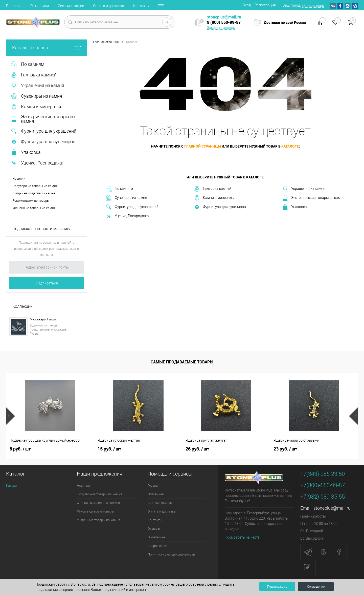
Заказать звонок (221, 28)
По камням (119, 189)
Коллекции (22, 306)
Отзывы (154, 529)
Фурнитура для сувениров (220, 207)
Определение (313, 6)
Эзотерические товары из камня (313, 198)
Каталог (12, 486)
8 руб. (20, 449)
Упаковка (294, 207)
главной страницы (203, 146)
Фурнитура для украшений (132, 207)
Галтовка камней (213, 189)
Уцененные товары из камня (34, 208)
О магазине (156, 537)
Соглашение (316, 587)
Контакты (141, 6)
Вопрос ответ (158, 546)
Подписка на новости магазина (42, 229)
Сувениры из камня (126, 198)
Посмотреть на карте (242, 537)
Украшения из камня (304, 189)
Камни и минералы (214, 198)
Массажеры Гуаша (43, 319)
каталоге (290, 146)
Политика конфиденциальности (171, 554)
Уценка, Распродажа (127, 216)
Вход (247, 5)
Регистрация (265, 5)
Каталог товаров (47, 48)
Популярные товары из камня (35, 186)
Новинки (19, 179)
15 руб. (109, 449)
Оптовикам (40, 6)
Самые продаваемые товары (182, 362)
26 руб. (197, 449)
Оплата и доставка (109, 6)
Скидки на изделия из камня (34, 193)
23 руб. (285, 449)
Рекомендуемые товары (31, 201)
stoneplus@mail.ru (332, 508)
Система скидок (71, 6)
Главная (13, 6)
